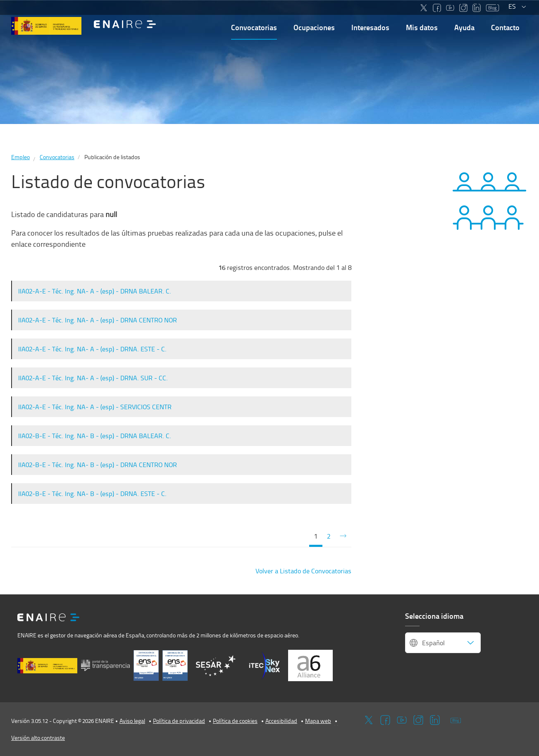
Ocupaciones (314, 27)
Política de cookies (235, 721)
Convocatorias (254, 27)
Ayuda (464, 27)
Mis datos (422, 27)
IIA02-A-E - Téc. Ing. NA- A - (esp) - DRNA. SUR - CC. (93, 378)
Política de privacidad (179, 721)
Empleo (20, 157)
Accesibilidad (281, 721)
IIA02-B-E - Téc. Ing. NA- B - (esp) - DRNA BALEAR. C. (95, 436)
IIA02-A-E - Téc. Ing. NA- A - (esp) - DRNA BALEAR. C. (95, 291)
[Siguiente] (343, 536)
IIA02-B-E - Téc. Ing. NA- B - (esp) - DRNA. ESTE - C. (92, 494)
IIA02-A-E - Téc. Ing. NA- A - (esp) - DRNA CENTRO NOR (98, 320)
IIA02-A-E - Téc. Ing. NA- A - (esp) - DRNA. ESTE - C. (92, 349)
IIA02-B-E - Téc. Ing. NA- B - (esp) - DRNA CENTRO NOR (98, 465)
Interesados (370, 27)
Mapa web (318, 721)
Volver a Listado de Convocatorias (303, 571)
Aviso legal (132, 721)
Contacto (505, 27)
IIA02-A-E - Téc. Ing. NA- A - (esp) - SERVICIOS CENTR (95, 407)
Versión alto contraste (38, 738)
